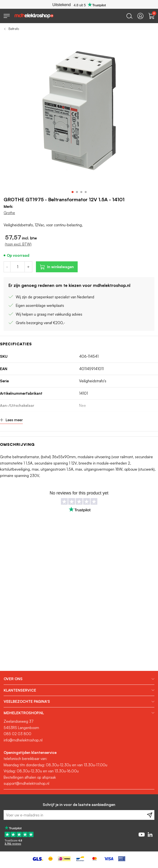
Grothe (9, 213)
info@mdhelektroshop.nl (23, 740)
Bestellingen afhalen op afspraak (30, 777)
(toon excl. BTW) (18, 244)
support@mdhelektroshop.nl (26, 783)
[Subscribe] (150, 815)
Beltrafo (14, 29)
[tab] (79, 679)
